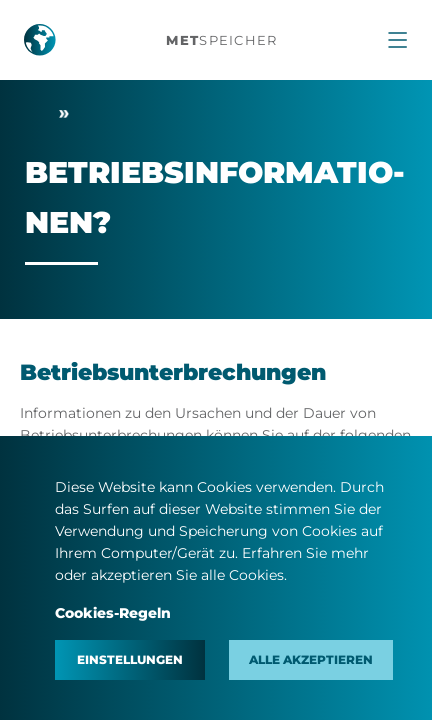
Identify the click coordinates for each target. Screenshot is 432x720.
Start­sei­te (37, 114)
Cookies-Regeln (113, 613)
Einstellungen (130, 659)
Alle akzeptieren (311, 659)
